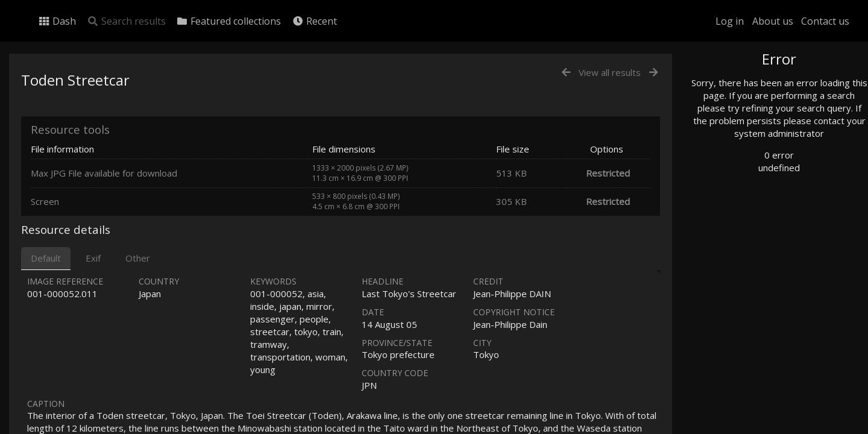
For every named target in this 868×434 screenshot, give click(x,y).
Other (138, 258)
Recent (314, 21)
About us (773, 21)
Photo (726, 86)
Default (46, 258)
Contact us (825, 21)
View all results (610, 72)
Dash (57, 21)
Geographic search (750, 232)
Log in (730, 21)
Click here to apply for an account (768, 427)
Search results (126, 21)
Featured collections (228, 21)
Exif (93, 258)
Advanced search (746, 245)
